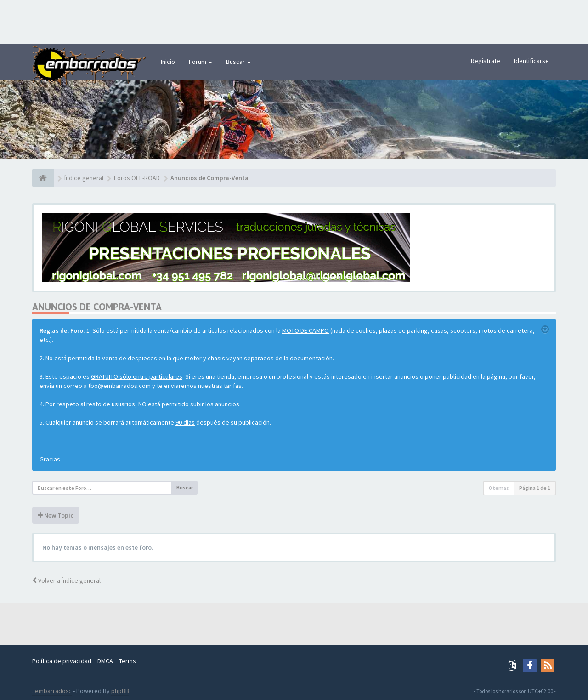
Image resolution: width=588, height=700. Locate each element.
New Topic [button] (56, 515)
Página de (535, 488)
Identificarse (531, 61)
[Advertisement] (294, 21)
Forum (201, 62)
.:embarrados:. (52, 691)
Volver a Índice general (66, 580)
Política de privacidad (62, 661)
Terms (127, 661)
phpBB (120, 691)
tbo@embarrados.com (119, 386)
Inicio (168, 62)
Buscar (238, 62)
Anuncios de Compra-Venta (97, 307)
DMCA (105, 661)
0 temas (499, 488)
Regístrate (486, 61)
